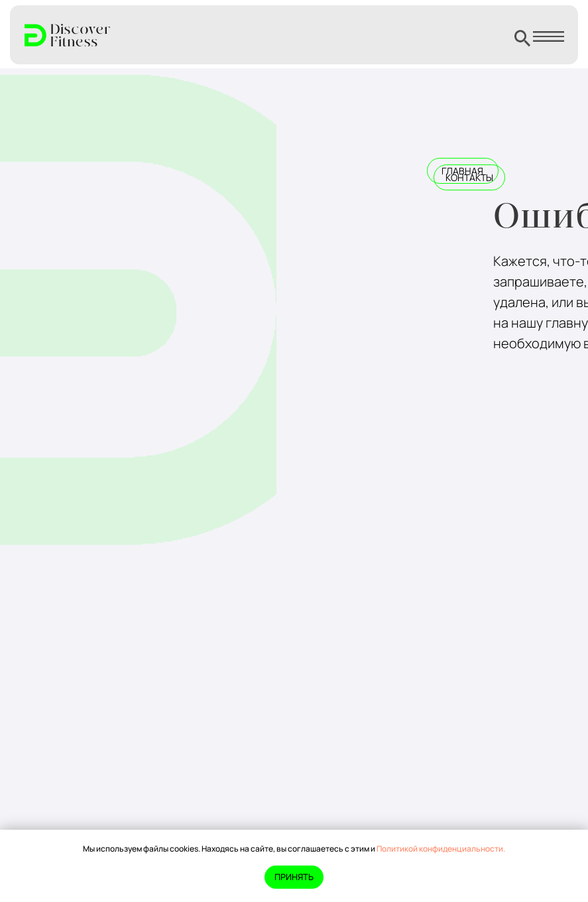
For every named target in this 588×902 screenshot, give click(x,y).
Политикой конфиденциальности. (441, 849)
